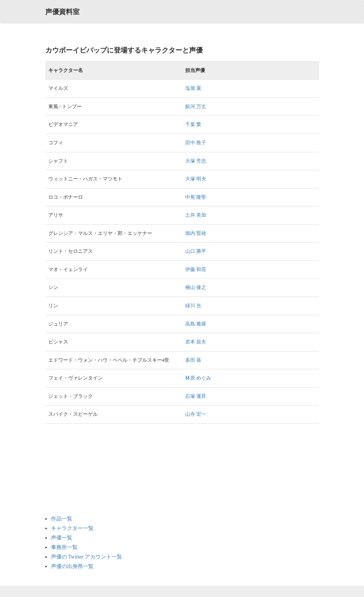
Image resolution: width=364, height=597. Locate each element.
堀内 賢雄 (196, 233)
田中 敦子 (196, 143)
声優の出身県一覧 (72, 566)
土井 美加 (196, 215)
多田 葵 (193, 360)
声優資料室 (62, 12)
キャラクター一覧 (72, 528)
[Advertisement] (81, 469)
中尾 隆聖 (196, 197)
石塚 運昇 (196, 396)
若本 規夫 (196, 342)
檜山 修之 (196, 287)
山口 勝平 (196, 251)
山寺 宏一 (196, 414)
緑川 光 (193, 306)
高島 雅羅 (196, 324)
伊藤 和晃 (196, 269)
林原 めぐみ (198, 378)
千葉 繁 (193, 124)
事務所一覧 (64, 547)
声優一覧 (62, 538)
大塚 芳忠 (196, 161)
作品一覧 (62, 519)
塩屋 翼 (193, 88)
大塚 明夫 (196, 179)
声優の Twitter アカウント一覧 (87, 557)
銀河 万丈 (196, 106)
